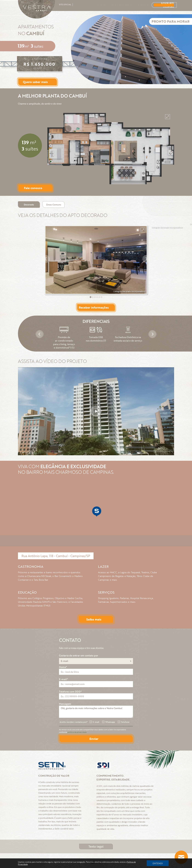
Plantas (98, 5)
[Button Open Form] (38, 82)
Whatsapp (110, 722)
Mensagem (65, 704)
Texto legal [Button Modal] (96, 846)
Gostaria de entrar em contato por (79, 656)
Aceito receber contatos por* (74, 722)
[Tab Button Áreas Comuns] (54, 205)
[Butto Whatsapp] (181, 857)
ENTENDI (158, 863)
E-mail (96, 722)
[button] (91, 297)
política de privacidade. (77, 732)
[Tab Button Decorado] (29, 205)
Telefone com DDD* (70, 692)
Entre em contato (161, 5)
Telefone (125, 722)
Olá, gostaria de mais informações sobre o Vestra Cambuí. (96, 712)
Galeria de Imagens (117, 5)
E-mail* (63, 679)
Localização (139, 5)
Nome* (63, 667)
